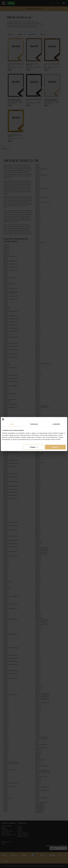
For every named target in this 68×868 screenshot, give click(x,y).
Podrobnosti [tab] (34, 424)
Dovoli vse (55, 447)
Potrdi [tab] (12, 424)
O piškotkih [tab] (56, 424)
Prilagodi (34, 447)
